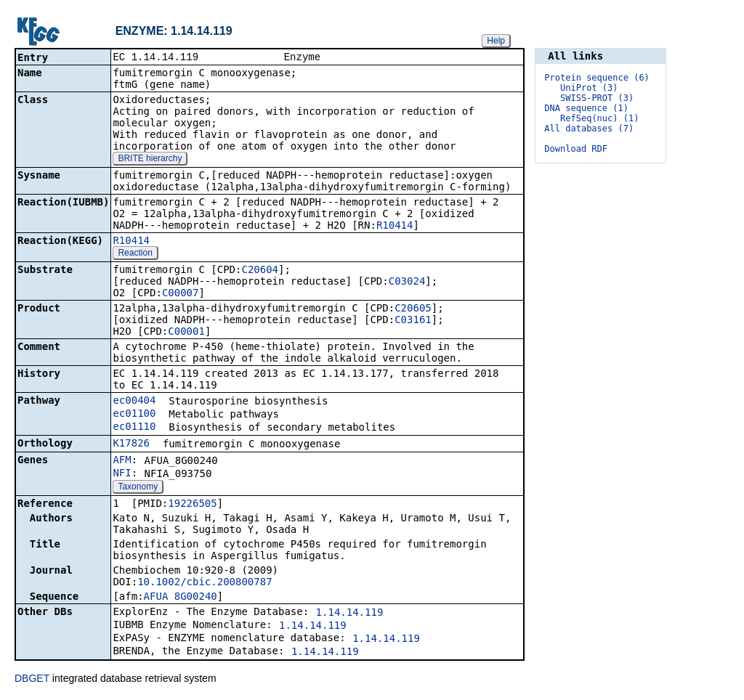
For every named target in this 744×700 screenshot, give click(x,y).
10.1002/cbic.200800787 (205, 583)
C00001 (186, 333)
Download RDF (576, 149)
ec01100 (134, 415)
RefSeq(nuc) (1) (599, 118)
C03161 (413, 321)
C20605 (413, 309)
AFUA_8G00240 (181, 598)
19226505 (192, 505)
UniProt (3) (589, 88)
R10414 (395, 227)
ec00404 (134, 402)
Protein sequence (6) (597, 78)
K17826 (131, 444)
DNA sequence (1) (586, 108)
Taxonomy (138, 488)
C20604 (260, 271)
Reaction (135, 254)
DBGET (32, 680)
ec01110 (134, 428)
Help (496, 41)
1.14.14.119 (350, 614)
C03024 (407, 282)
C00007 (181, 294)
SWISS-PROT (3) (597, 98)
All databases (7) (589, 129)
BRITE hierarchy (150, 160)
